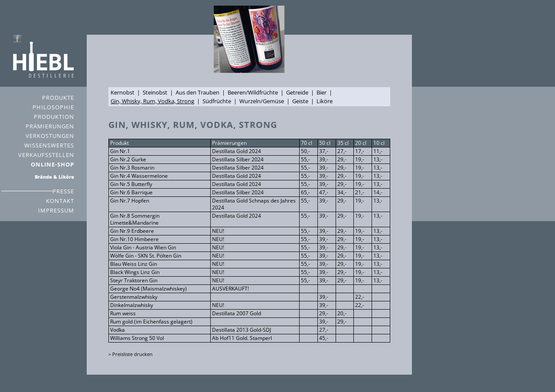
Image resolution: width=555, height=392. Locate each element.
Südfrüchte (217, 101)
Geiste (300, 101)
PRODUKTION (54, 117)
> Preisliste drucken (131, 354)
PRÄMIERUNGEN (50, 126)
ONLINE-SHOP (52, 164)
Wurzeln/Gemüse (262, 101)
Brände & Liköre (54, 177)
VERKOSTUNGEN (50, 136)
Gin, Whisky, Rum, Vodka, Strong (152, 101)
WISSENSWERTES (49, 145)
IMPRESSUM (56, 210)
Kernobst (122, 92)
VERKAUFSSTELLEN (46, 155)
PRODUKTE (58, 98)
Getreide (297, 92)
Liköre (325, 101)
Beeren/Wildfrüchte (253, 92)
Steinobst (155, 92)
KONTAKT (60, 201)
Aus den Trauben (198, 92)
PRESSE (63, 191)
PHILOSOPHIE (53, 107)
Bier (322, 92)
